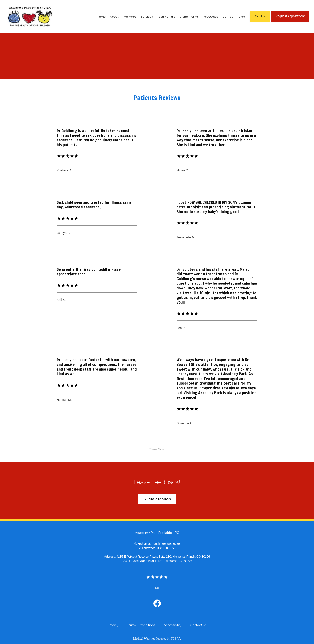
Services (147, 17)
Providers (130, 17)
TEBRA (176, 639)
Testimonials (166, 17)
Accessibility (173, 625)
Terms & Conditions (141, 625)
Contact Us (198, 625)
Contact (228, 17)
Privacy (113, 625)
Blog (242, 17)
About (114, 17)
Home (101, 17)
